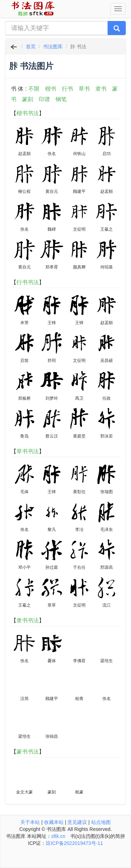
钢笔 (61, 99)
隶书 (101, 89)
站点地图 (101, 822)
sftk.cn (58, 836)
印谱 (44, 99)
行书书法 (28, 282)
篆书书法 (28, 752)
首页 (31, 47)
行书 (67, 89)
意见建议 (77, 822)
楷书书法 (28, 113)
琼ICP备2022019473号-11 (74, 843)
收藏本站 (54, 822)
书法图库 (53, 47)
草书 (84, 89)
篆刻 (28, 99)
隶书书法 (28, 620)
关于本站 (30, 822)
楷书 (51, 89)
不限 (34, 89)
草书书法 (28, 451)
